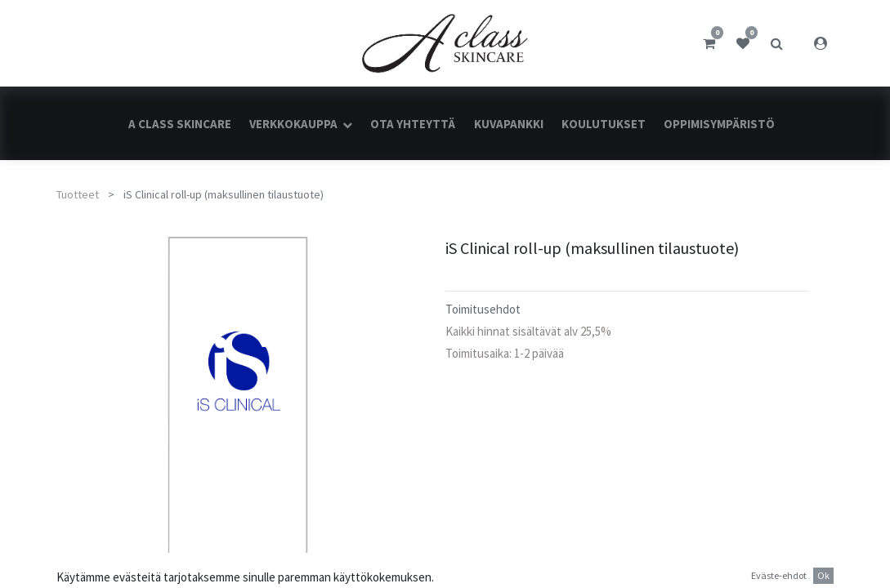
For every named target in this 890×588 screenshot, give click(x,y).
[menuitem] (179, 124)
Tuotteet (78, 194)
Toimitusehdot (483, 309)
